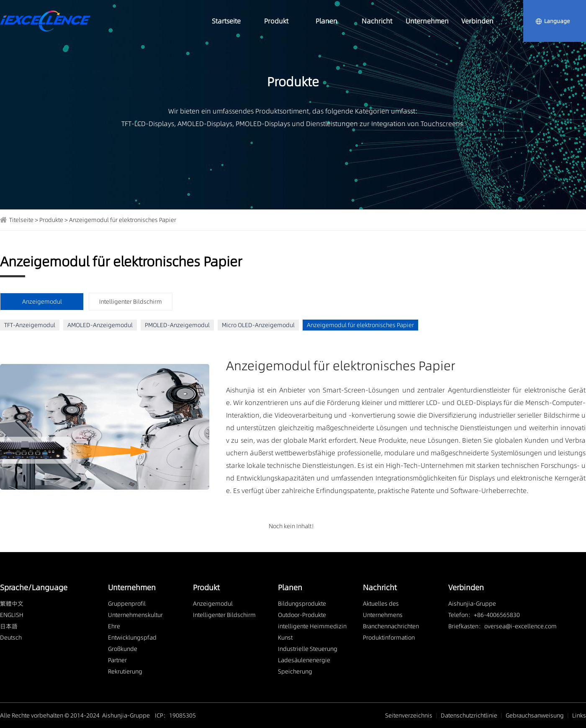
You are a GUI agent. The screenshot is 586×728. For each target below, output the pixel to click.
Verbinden (477, 21)
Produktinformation (389, 638)
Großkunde (123, 649)
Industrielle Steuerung (308, 649)
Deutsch (11, 638)
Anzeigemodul (213, 604)
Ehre (114, 626)
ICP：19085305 (175, 715)
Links (579, 715)
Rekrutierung (125, 671)
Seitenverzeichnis (409, 715)
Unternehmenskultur (135, 615)
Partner (117, 660)
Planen (326, 21)
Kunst (285, 638)
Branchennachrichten (391, 626)
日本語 (9, 626)
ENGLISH (12, 615)
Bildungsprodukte (302, 604)
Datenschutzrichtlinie (469, 715)
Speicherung (295, 671)
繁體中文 (12, 604)
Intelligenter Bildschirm (131, 302)
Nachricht (377, 21)
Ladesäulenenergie (304, 660)
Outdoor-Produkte (302, 615)
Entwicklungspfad (132, 638)
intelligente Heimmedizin (312, 626)
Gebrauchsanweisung (535, 715)
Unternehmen (427, 21)
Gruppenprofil (127, 604)
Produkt (276, 21)
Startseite (226, 21)
